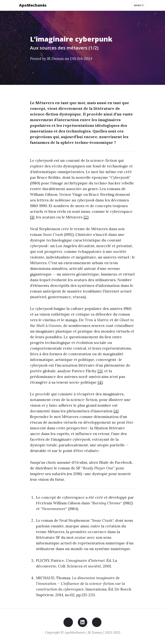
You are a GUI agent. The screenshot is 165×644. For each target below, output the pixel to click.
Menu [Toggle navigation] (139, 5)
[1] (32, 217)
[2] (86, 217)
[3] (100, 371)
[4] (100, 382)
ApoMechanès (33, 5)
